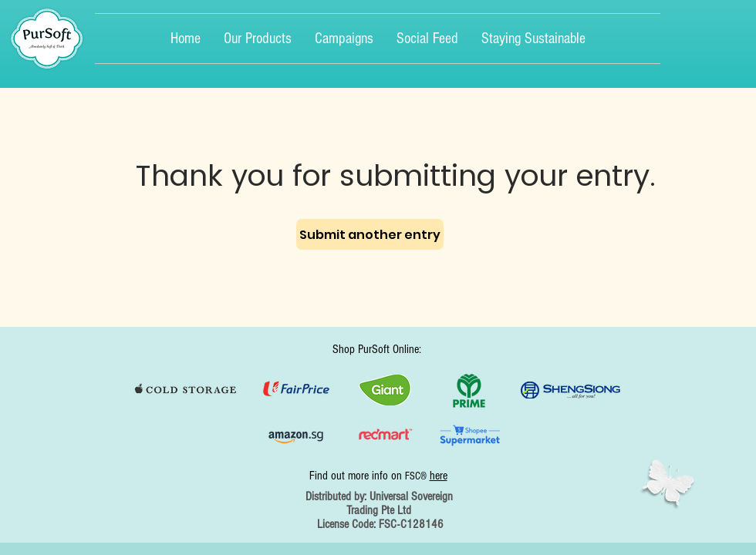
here (439, 476)
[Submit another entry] (370, 234)
